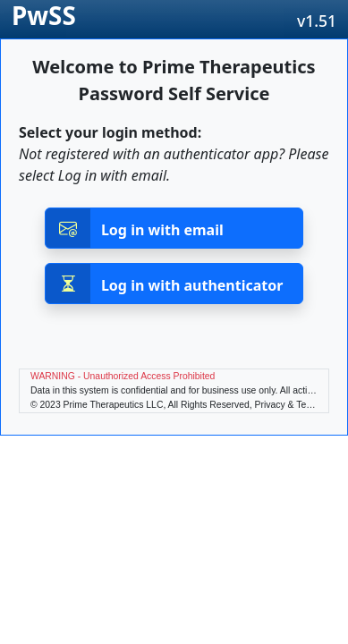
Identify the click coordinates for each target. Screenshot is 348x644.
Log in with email (135, 228)
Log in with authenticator (165, 284)
